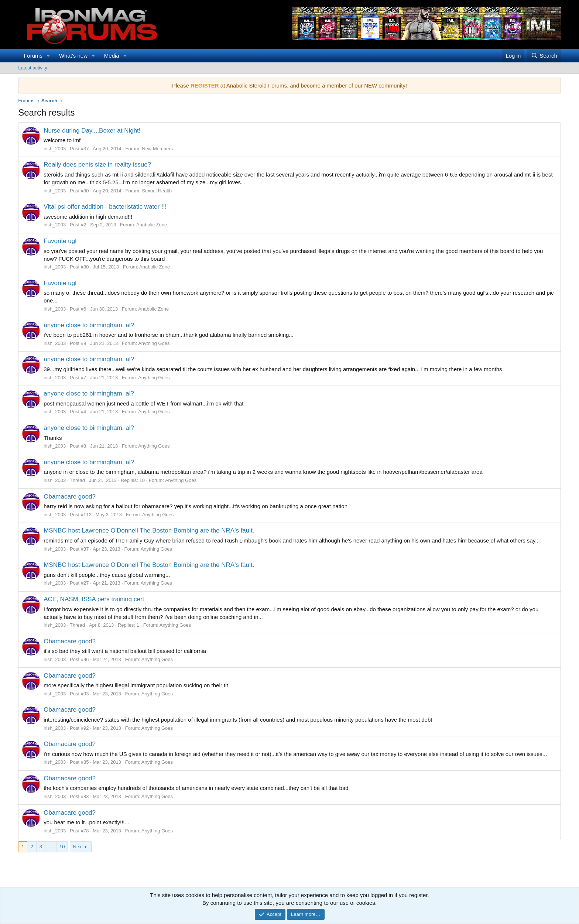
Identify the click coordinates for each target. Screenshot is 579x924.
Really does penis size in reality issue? (97, 165)
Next (78, 847)
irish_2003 (55, 149)
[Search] (544, 56)
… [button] (51, 847)
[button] (48, 56)
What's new (73, 56)
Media (112, 56)
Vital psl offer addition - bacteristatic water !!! (105, 207)
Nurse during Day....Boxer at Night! (92, 131)
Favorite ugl (60, 241)
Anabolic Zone (152, 225)
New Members (157, 149)
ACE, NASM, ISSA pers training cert (94, 599)
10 (62, 847)
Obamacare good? (70, 497)
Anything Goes (154, 343)
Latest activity (33, 68)
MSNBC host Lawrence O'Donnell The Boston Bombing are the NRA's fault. (149, 531)
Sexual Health (157, 191)
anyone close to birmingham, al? (89, 325)
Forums (33, 56)
